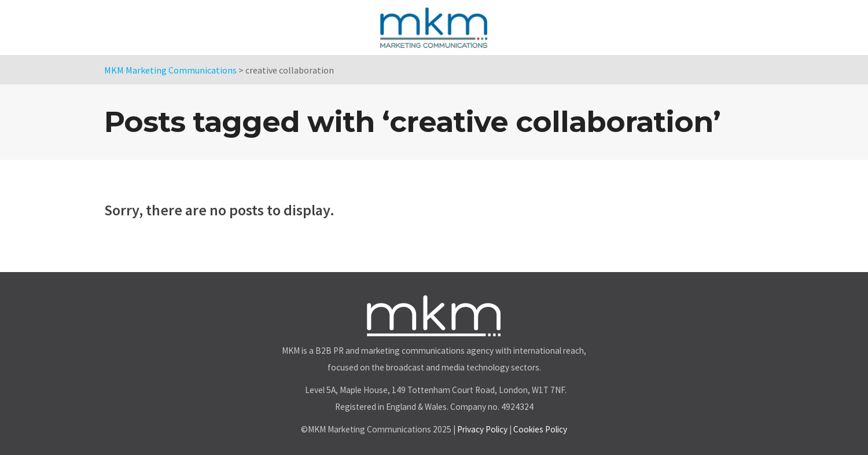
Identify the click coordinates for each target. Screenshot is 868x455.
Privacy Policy (482, 429)
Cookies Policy (540, 429)
